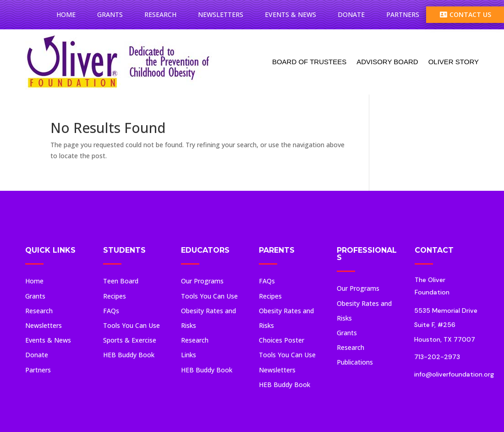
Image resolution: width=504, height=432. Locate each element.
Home (66, 14)
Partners (403, 14)
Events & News (290, 14)
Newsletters (221, 14)
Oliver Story (454, 62)
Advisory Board (387, 62)
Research (160, 14)
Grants (110, 14)
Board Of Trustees (309, 62)
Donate (351, 14)
